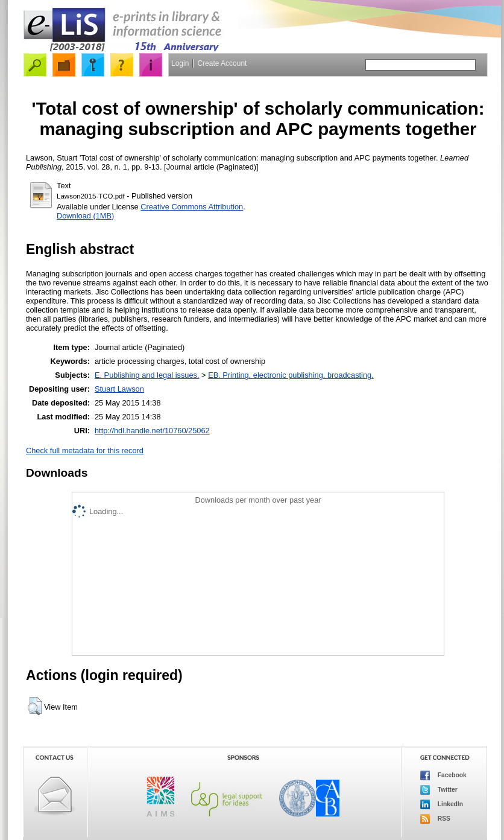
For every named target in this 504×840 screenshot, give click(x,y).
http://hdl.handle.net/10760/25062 (152, 431)
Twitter (439, 790)
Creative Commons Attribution (192, 207)
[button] (35, 706)
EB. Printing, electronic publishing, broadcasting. (291, 375)
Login (180, 63)
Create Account (222, 63)
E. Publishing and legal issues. (147, 375)
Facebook (443, 775)
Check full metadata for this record (85, 450)
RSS (435, 819)
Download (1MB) (85, 216)
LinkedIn (442, 804)
